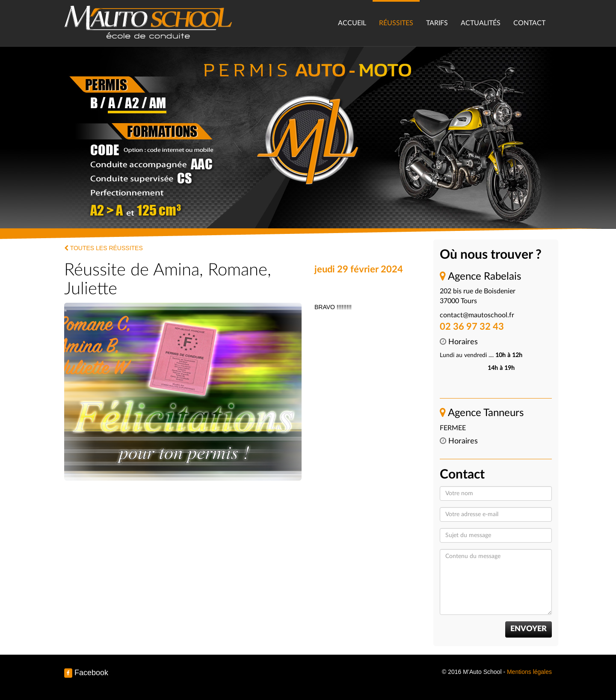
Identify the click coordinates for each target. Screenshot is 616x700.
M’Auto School (148, 21)
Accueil (352, 23)
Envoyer (529, 629)
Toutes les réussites (104, 248)
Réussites (396, 23)
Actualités (481, 23)
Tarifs (437, 23)
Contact (529, 23)
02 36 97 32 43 (472, 327)
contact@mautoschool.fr (477, 315)
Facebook (86, 673)
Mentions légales (529, 672)
